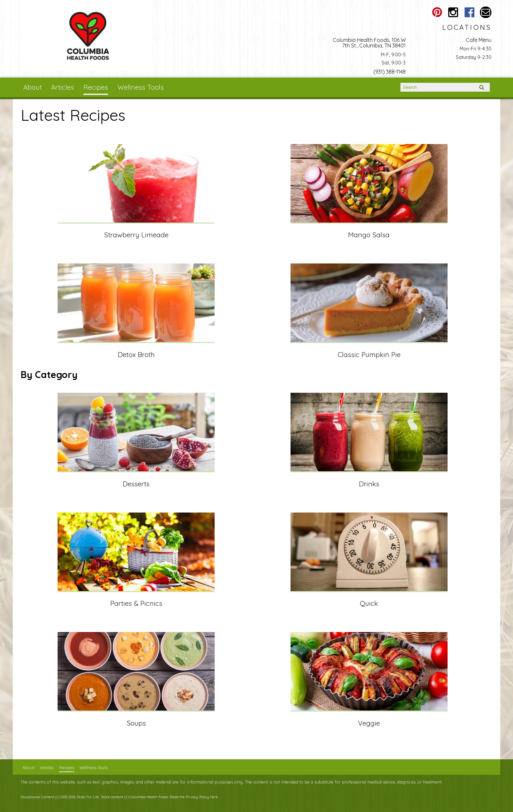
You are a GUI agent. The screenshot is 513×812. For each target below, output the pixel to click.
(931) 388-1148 (389, 72)
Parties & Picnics (136, 603)
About (33, 87)
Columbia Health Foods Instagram (453, 12)
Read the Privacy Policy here (194, 797)
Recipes (96, 87)
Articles (62, 87)
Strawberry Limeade (136, 235)
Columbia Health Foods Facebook (469, 12)
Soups (136, 723)
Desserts (136, 484)
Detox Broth (136, 354)
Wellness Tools (141, 87)
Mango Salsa (369, 235)
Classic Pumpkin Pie (369, 354)
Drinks (369, 484)
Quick (369, 603)
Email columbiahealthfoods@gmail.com (486, 12)
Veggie (369, 723)
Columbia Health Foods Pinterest (437, 12)
